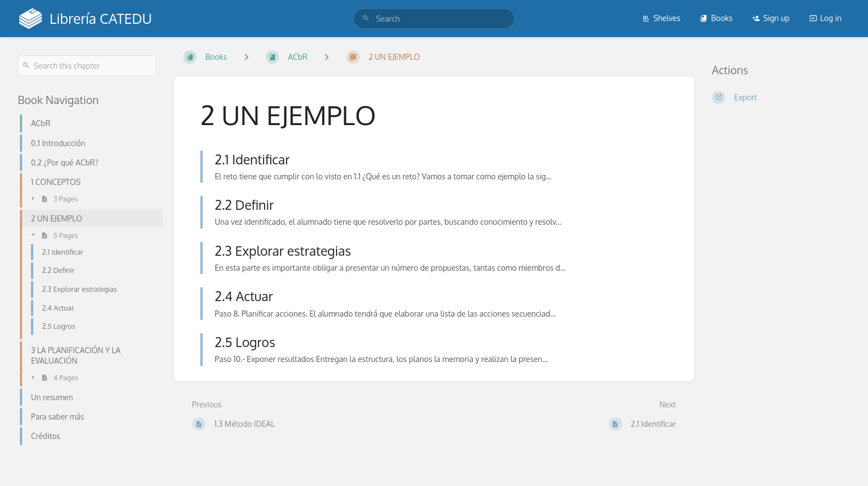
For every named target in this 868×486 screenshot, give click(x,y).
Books (716, 18)
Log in (825, 18)
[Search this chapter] (87, 66)
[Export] (781, 97)
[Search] (366, 19)
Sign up (771, 18)
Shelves (661, 18)
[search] (434, 19)
